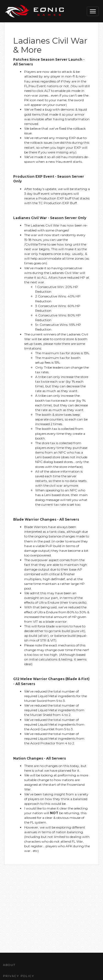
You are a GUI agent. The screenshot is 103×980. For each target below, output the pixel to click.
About (9, 965)
